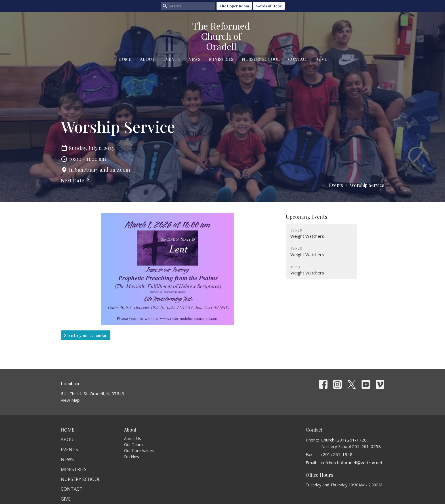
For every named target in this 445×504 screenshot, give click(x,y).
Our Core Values (139, 450)
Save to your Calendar (86, 335)
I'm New (132, 456)
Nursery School (261, 59)
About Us (133, 439)
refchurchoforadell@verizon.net (352, 463)
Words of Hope (269, 6)
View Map (70, 400)
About (147, 59)
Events (171, 59)
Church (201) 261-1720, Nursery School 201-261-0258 (351, 443)
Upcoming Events (307, 217)
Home (125, 59)
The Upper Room (234, 6)
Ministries (221, 59)
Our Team (133, 444)
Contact (298, 59)
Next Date (76, 180)
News (194, 59)
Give (322, 59)
